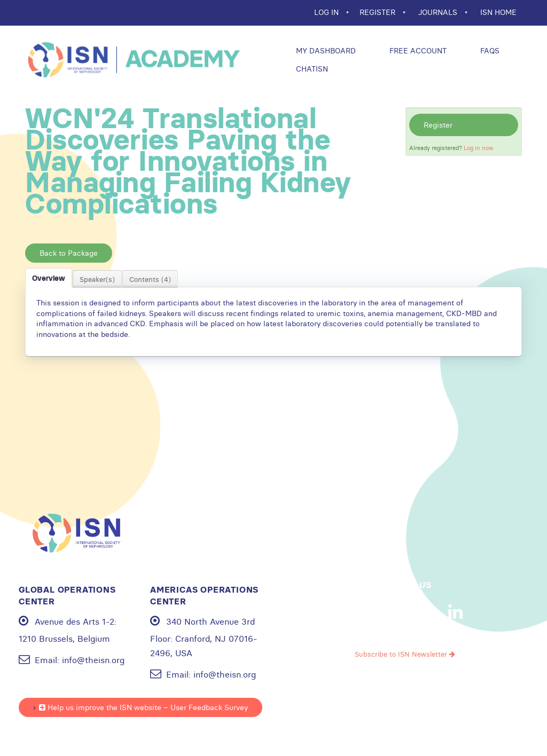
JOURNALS (439, 12)
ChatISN (311, 69)
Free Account (417, 51)
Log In (327, 12)
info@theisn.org (93, 660)
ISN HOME (498, 12)
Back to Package (69, 253)
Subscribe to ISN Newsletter (405, 654)
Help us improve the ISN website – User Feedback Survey (143, 707)
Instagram (422, 612)
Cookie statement (414, 719)
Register (438, 125)
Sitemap (470, 719)
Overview (49, 278)
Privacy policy (347, 719)
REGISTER (378, 12)
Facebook (355, 612)
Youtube (388, 612)
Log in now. (479, 148)
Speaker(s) (97, 279)
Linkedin (456, 612)
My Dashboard (325, 51)
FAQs (489, 51)
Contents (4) (150, 279)
